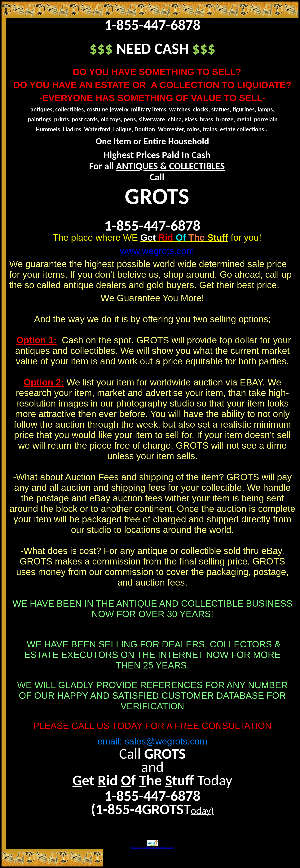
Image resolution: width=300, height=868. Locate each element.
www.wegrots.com (157, 251)
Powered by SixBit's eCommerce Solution (152, 846)
